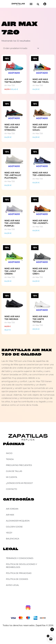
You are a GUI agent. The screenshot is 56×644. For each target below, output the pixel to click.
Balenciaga (13, 539)
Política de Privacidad (19, 573)
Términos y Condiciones (20, 558)
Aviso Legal (13, 585)
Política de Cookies (17, 579)
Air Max (10, 515)
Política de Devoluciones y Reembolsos (22, 566)
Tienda (10, 459)
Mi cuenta (11, 477)
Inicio (9, 453)
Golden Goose (14, 527)
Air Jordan (12, 509)
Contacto (11, 489)
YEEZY (9, 533)
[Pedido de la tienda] (21, 48)
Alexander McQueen (18, 521)
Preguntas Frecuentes (19, 465)
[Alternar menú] (31, 4)
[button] (38, 4)
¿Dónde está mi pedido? (19, 483)
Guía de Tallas (14, 471)
